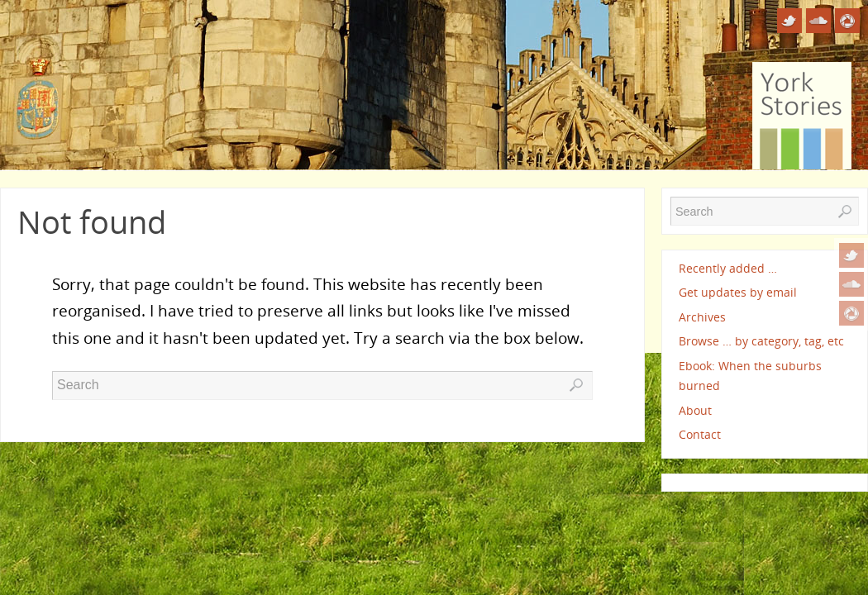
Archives (702, 317)
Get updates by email (738, 292)
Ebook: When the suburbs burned (750, 376)
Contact (700, 434)
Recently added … (728, 268)
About (695, 410)
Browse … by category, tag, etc (761, 341)
